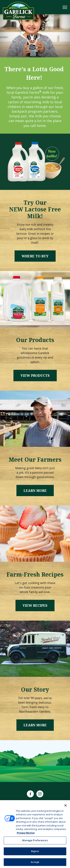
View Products (35, 375)
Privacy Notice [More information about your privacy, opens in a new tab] (26, 834)
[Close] (66, 806)
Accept (35, 863)
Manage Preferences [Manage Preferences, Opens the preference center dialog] (35, 841)
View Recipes (35, 605)
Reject (35, 852)
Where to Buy (35, 256)
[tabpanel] (35, 36)
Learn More (35, 491)
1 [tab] (35, 51)
